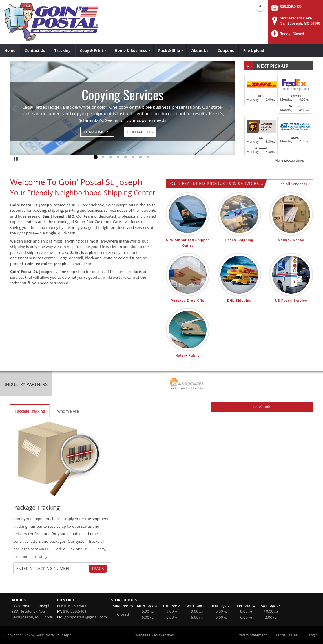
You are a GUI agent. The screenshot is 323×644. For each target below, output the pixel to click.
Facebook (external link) (260, 7)
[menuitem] (10, 50)
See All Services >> (294, 184)
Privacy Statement (252, 635)
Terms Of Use (286, 635)
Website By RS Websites (155, 635)
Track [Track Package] (98, 568)
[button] (287, 36)
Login (313, 635)
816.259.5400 (291, 6)
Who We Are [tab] (68, 411)
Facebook (262, 407)
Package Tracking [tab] (30, 411)
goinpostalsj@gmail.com (86, 617)
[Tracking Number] (52, 569)
